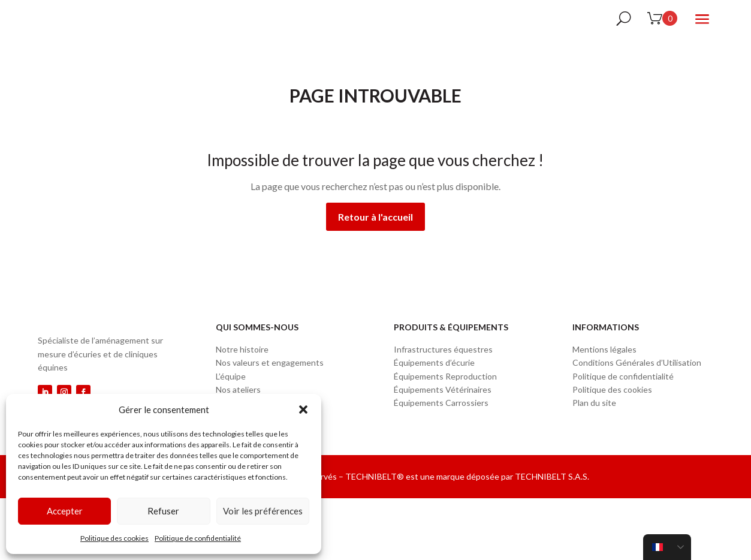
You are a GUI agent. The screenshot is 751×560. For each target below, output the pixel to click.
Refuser (163, 511)
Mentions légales (604, 379)
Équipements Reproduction (445, 406)
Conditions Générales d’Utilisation (637, 392)
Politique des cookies (114, 538)
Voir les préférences (263, 511)
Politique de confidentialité (198, 538)
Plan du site (594, 432)
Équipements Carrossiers (441, 432)
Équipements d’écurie (434, 392)
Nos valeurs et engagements (270, 392)
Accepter (65, 511)
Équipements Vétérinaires (443, 419)
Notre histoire (242, 379)
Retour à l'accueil (375, 246)
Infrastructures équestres (443, 379)
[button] (303, 410)
